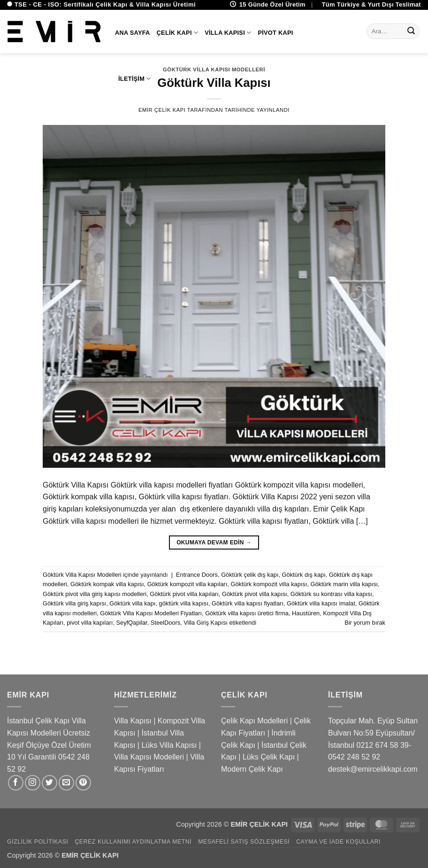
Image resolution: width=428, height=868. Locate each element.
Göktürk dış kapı (304, 575)
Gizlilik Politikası (38, 842)
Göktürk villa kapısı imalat (321, 603)
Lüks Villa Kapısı (169, 745)
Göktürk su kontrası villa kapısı (331, 594)
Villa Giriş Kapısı (206, 623)
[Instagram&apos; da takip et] (33, 783)
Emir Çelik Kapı (162, 110)
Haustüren (306, 613)
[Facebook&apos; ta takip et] (16, 783)
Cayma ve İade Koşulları (338, 842)
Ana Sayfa (133, 33)
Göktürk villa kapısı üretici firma (247, 613)
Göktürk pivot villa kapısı (255, 594)
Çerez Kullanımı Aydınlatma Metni (133, 842)
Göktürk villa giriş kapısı (74, 603)
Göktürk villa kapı (132, 603)
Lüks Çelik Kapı (269, 757)
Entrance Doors (197, 575)
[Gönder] (411, 31)
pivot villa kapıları (90, 623)
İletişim (135, 79)
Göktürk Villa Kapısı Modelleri (82, 575)
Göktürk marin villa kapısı (344, 584)
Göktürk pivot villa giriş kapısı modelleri (95, 594)
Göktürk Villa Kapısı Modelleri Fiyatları (151, 613)
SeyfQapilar (132, 623)
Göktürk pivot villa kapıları (184, 594)
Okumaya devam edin (214, 543)
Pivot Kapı (275, 33)
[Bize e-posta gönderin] (66, 783)
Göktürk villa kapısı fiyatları (248, 603)
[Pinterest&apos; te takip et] (83, 783)
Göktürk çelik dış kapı (250, 575)
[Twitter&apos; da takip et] (50, 783)
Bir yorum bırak (365, 623)
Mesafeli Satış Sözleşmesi (244, 842)
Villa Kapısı (228, 33)
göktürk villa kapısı (184, 603)
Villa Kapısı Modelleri (149, 757)
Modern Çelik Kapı (252, 769)
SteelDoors (165, 623)
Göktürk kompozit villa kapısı (269, 584)
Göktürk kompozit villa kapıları (187, 584)
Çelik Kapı (178, 33)
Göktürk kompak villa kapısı (107, 584)
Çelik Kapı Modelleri (254, 721)
